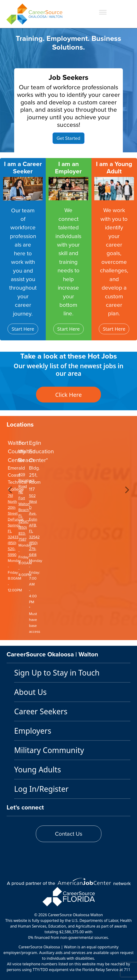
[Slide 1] (64, 146)
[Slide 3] (81, 146)
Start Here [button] (23, 329)
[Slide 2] (73, 146)
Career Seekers (41, 711)
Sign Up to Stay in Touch (57, 673)
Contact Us (69, 834)
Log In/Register (41, 789)
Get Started (68, 138)
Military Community (49, 750)
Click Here (68, 395)
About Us (30, 692)
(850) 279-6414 (33, 549)
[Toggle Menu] (103, 12)
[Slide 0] (56, 146)
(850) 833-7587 (23, 533)
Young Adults (37, 769)
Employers (33, 731)
